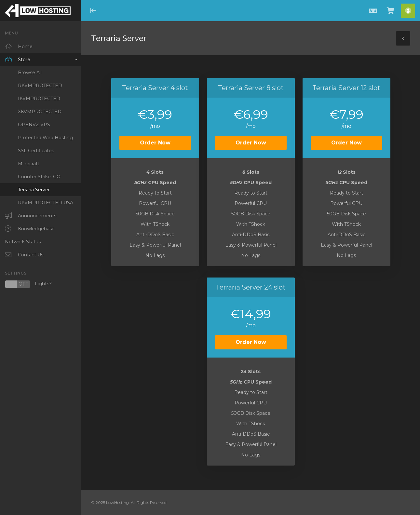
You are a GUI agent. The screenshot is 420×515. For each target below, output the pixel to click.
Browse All (30, 73)
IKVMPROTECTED (39, 99)
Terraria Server (34, 190)
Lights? (28, 284)
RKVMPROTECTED (40, 86)
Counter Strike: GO (39, 177)
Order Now (155, 143)
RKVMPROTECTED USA (46, 203)
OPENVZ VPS (34, 125)
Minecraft (29, 164)
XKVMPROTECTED (40, 112)
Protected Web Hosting (45, 138)
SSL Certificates (36, 151)
